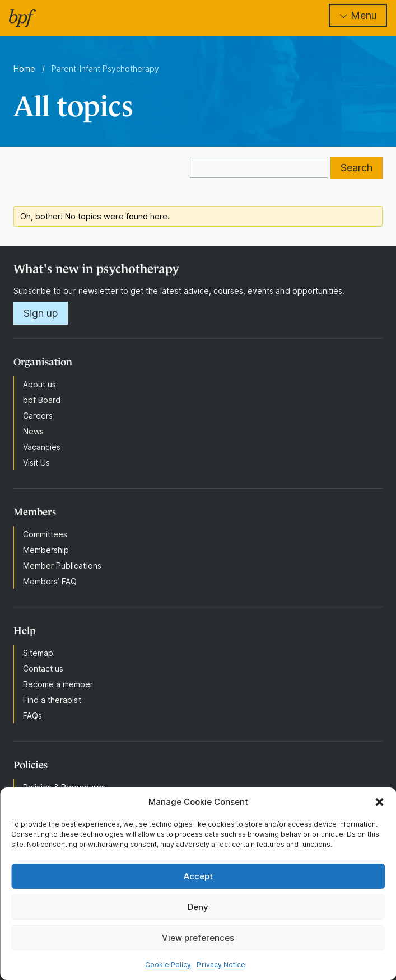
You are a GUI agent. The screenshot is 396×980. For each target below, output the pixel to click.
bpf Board (42, 400)
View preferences (198, 938)
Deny (198, 907)
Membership (46, 550)
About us (39, 384)
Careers (38, 416)
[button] (379, 802)
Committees (45, 534)
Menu (358, 15)
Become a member (58, 684)
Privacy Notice (221, 965)
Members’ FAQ (50, 581)
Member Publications (62, 566)
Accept (198, 876)
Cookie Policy (168, 965)
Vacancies (42, 447)
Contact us (43, 669)
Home (24, 69)
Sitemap (38, 653)
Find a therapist (52, 700)
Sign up (41, 313)
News (33, 431)
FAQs (32, 716)
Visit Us (36, 463)
